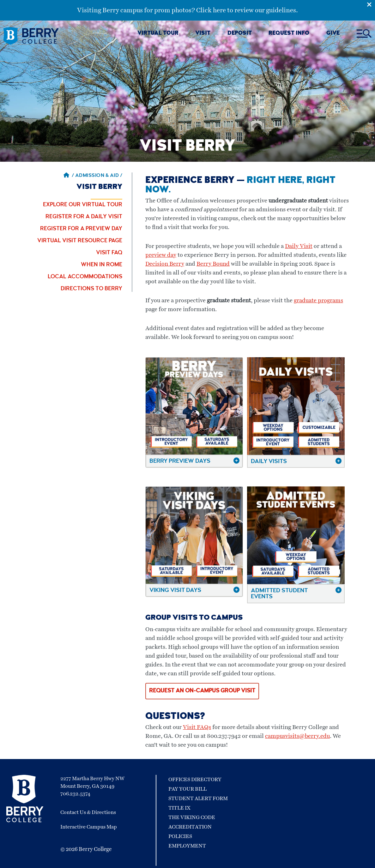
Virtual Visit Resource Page (80, 241)
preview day (161, 255)
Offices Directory (195, 780)
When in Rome (102, 265)
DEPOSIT (240, 34)
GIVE (333, 34)
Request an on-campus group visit (202, 691)
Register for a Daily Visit (84, 217)
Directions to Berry (91, 289)
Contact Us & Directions (88, 812)
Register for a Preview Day (81, 229)
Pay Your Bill (187, 789)
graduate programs (318, 301)
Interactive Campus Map (89, 827)
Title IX (179, 808)
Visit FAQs (197, 727)
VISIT (203, 34)
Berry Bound (213, 264)
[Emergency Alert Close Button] (371, 4)
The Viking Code (192, 817)
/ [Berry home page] (69, 176)
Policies (180, 836)
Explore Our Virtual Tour (83, 205)
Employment (187, 846)
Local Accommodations (85, 277)
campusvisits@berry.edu (297, 736)
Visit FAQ (109, 253)
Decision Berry (165, 264)
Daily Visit (299, 246)
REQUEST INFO (289, 34)
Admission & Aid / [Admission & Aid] (99, 176)
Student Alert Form (198, 799)
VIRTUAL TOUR (158, 34)
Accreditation (190, 827)
